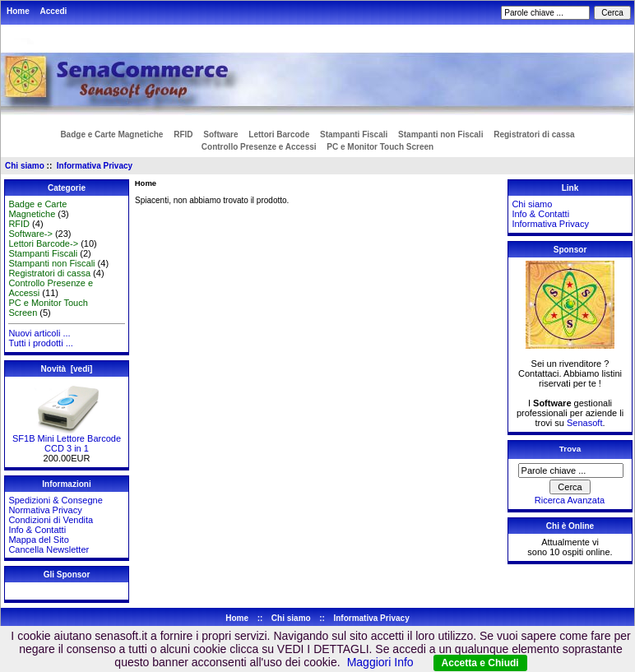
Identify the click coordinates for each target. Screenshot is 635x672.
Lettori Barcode (279, 134)
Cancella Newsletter (49, 549)
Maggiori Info (380, 662)
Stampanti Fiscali (354, 134)
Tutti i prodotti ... (40, 343)
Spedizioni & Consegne (55, 500)
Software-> (30, 234)
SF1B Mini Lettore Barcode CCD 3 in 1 (67, 439)
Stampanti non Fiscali (440, 134)
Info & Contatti (37, 530)
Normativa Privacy (45, 510)
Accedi (54, 11)
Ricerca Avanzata (570, 500)
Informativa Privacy (95, 166)
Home (18, 11)
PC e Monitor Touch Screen (380, 147)
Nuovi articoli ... (39, 333)
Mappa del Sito (38, 540)
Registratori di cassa (534, 134)
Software (220, 134)
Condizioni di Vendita (51, 520)
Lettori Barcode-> (43, 243)
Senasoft (584, 423)
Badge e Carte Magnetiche (111, 134)
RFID (183, 134)
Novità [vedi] (67, 369)
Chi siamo (25, 166)
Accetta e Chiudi (480, 663)
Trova (570, 449)
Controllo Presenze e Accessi (259, 147)
